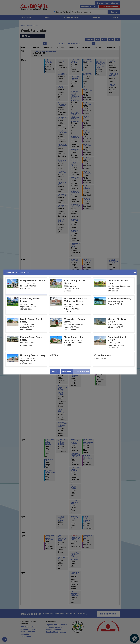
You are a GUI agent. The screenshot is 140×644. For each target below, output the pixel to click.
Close (135, 273)
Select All (55, 371)
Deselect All (67, 371)
